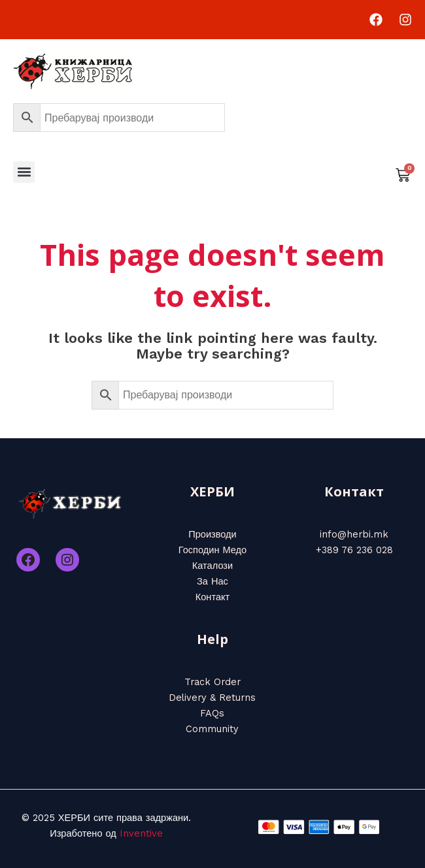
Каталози (212, 566)
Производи (212, 534)
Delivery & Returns (212, 698)
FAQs (212, 713)
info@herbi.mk (354, 534)
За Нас (212, 581)
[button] (24, 172)
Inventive (141, 833)
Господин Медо (212, 550)
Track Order (212, 682)
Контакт (213, 597)
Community (212, 729)
